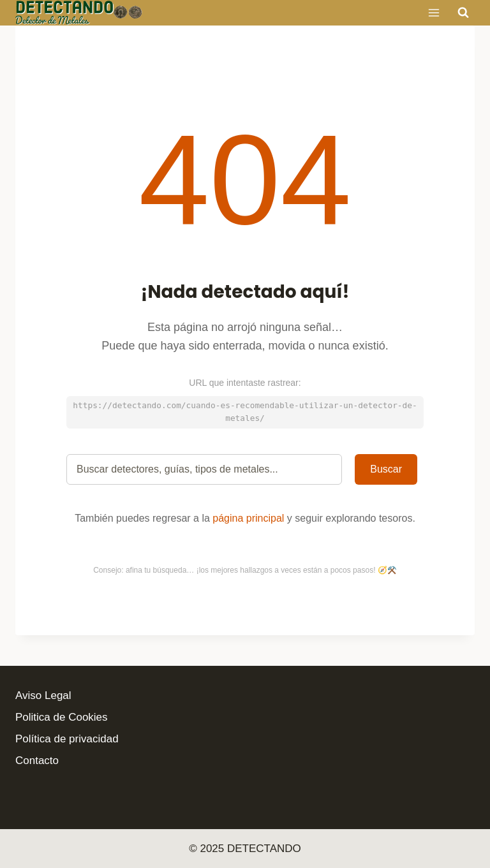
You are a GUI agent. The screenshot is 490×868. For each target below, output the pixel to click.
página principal (248, 518)
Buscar (386, 469)
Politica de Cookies (62, 717)
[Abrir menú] (434, 12)
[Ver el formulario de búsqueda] (463, 13)
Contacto (37, 761)
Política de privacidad (67, 739)
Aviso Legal (43, 695)
